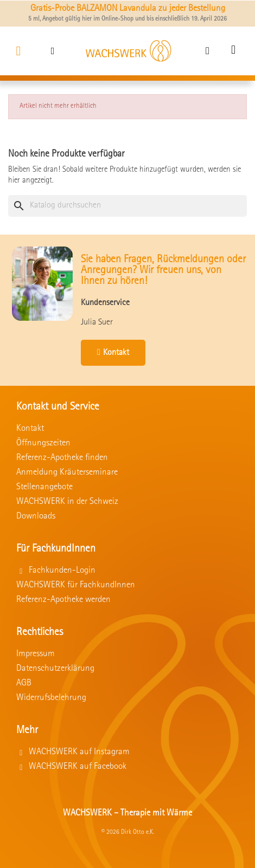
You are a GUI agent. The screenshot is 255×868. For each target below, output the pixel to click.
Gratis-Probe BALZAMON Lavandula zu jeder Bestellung (128, 9)
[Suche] (127, 206)
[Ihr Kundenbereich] (208, 51)
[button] (53, 51)
